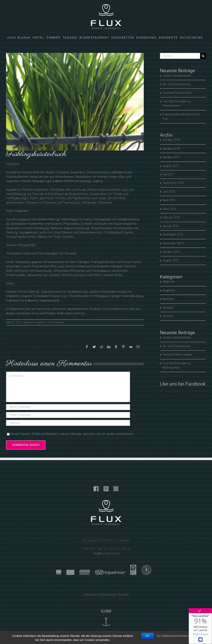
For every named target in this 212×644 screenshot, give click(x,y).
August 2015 (171, 260)
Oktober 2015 (171, 252)
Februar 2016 (171, 217)
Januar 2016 (171, 226)
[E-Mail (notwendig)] (68, 415)
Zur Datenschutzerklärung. (175, 636)
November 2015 (173, 243)
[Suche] (203, 56)
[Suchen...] (180, 56)
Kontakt (124, 595)
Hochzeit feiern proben (177, 93)
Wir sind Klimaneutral (176, 84)
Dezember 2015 (173, 235)
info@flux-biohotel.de (106, 554)
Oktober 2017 (171, 157)
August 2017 (171, 166)
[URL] (68, 423)
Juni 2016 (169, 192)
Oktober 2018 (171, 149)
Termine (168, 316)
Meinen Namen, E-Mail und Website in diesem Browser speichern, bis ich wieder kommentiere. (72, 434)
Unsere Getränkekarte (177, 76)
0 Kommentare (56, 322)
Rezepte (168, 308)
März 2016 (169, 209)
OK (148, 636)
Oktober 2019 (171, 140)
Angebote (40, 322)
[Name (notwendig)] (68, 407)
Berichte (168, 299)
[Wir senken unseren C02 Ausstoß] (75, 102)
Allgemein (29, 322)
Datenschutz (108, 595)
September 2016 (173, 183)
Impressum (91, 595)
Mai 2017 (168, 174)
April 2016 (169, 200)
